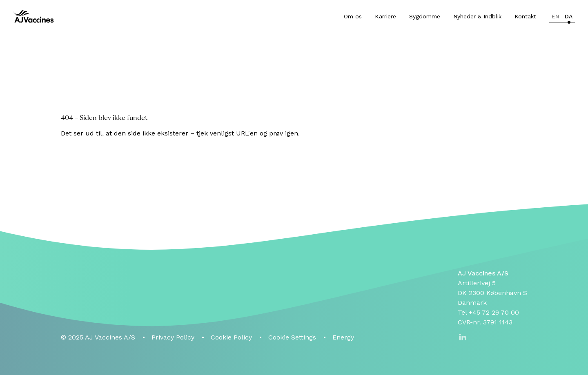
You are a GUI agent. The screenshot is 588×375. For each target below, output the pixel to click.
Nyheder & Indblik (477, 16)
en (556, 16)
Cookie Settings (292, 337)
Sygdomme (425, 16)
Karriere (385, 16)
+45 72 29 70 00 (494, 312)
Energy (343, 337)
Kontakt (525, 16)
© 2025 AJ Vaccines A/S (98, 337)
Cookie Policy (231, 337)
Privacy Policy (173, 337)
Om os (353, 16)
